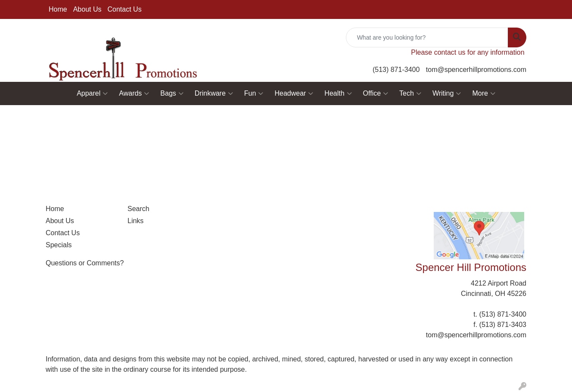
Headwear (294, 93)
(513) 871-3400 (396, 70)
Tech (410, 93)
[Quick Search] (427, 37)
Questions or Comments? (85, 263)
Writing (447, 93)
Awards (134, 93)
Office (376, 93)
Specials (59, 245)
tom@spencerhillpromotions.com (476, 70)
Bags (172, 93)
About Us (87, 9)
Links (135, 221)
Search (138, 209)
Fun (254, 93)
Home (58, 9)
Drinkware (214, 93)
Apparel (92, 93)
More (483, 93)
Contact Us (125, 9)
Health (338, 93)
